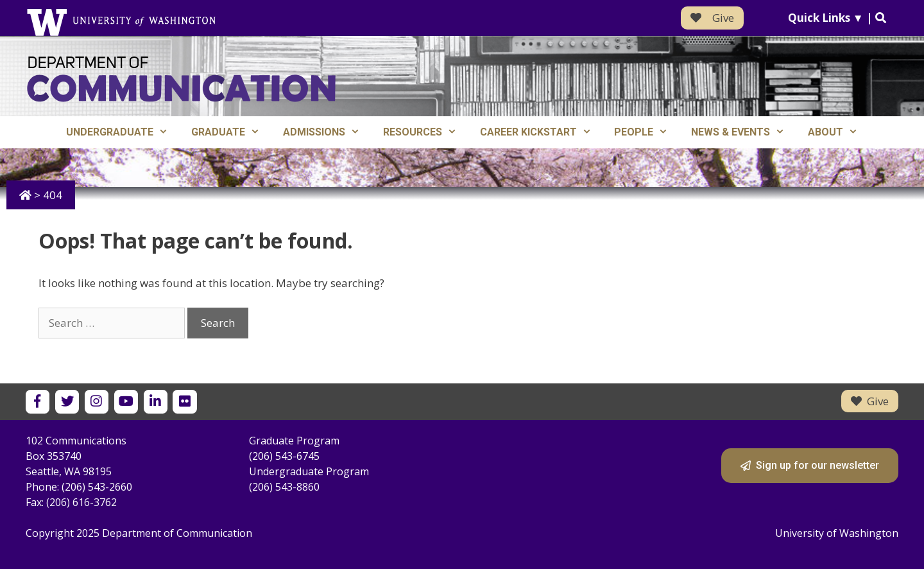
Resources (426, 132)
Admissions (327, 132)
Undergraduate (123, 132)
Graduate (231, 132)
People (647, 132)
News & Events (744, 132)
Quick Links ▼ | (837, 18)
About (839, 132)
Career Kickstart (542, 132)
